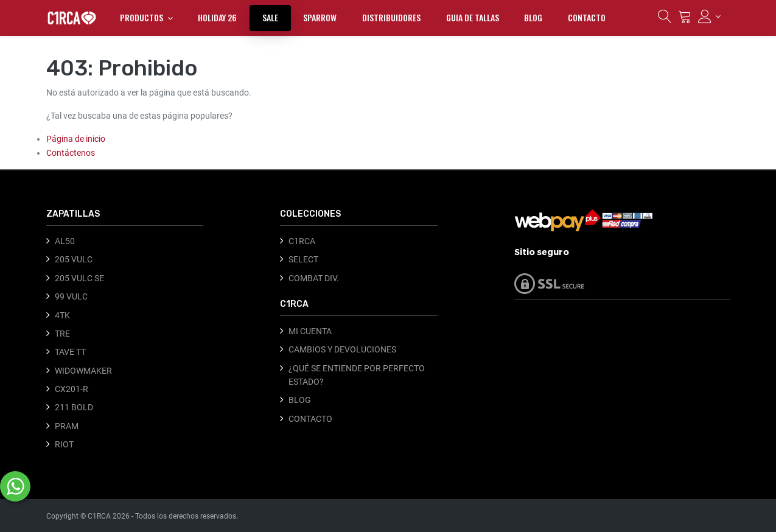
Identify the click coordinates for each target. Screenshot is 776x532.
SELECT (303, 259)
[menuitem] (217, 18)
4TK (62, 315)
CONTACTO (310, 419)
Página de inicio (76, 139)
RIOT (64, 444)
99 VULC (71, 296)
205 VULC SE (79, 278)
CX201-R (72, 389)
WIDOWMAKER (83, 371)
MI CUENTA (310, 331)
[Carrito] (685, 19)
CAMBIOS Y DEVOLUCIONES (342, 349)
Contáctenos (71, 153)
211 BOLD (74, 407)
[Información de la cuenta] (710, 16)
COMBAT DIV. (314, 278)
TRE (62, 334)
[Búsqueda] (665, 19)
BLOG (300, 400)
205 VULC (74, 259)
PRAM (67, 426)
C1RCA (302, 241)
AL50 (65, 241)
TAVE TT (70, 352)
